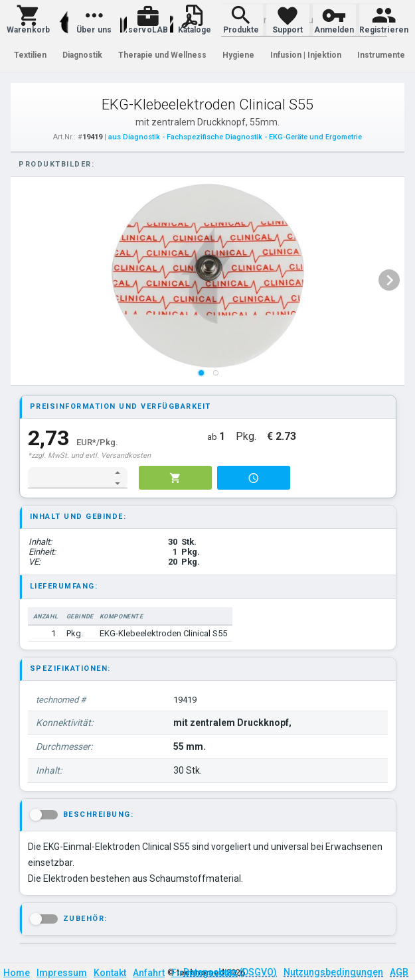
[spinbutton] (69, 478)
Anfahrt (149, 973)
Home (17, 973)
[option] (208, 280)
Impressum (62, 973)
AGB (399, 972)
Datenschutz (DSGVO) (230, 972)
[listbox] (208, 280)
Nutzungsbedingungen (333, 972)
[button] (28, 20)
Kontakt (110, 973)
